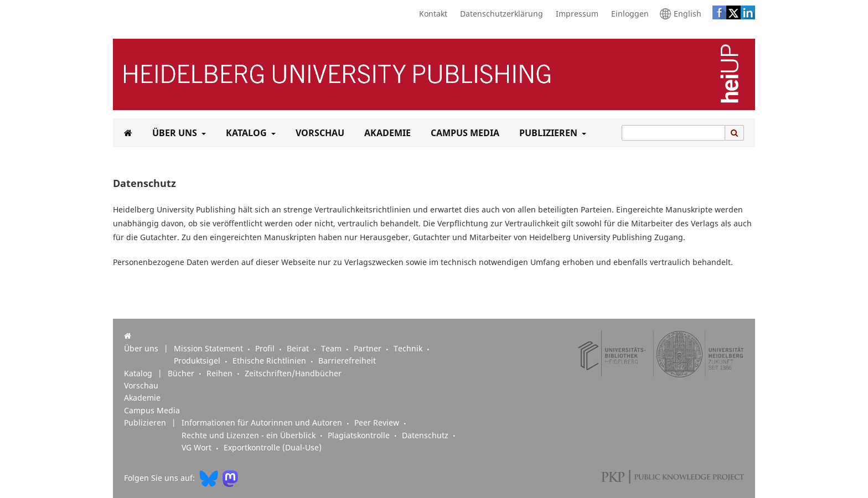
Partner (369, 349)
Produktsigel (198, 361)
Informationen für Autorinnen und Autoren (263, 423)
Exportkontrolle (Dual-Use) (273, 448)
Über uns (174, 133)
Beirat (299, 349)
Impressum (574, 14)
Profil (266, 349)
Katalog (245, 133)
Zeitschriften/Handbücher (293, 373)
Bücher (182, 373)
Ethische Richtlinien (270, 361)
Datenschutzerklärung (499, 14)
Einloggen (627, 14)
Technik (409, 349)
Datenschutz (426, 435)
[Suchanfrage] (673, 133)
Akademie (385, 133)
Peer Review (378, 423)
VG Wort (198, 448)
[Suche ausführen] (735, 133)
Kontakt (430, 14)
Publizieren (547, 133)
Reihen (221, 373)
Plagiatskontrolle (360, 435)
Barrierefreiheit (347, 361)
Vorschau (318, 133)
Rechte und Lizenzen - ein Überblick (250, 435)
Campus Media (463, 133)
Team (332, 349)
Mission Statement (210, 349)
